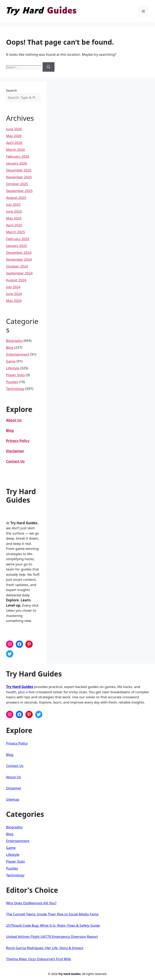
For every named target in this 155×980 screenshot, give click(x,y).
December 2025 (19, 170)
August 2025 (16, 198)
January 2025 (17, 246)
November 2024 (19, 259)
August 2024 (16, 280)
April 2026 (14, 143)
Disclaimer (15, 451)
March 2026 (16, 150)
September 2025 (19, 191)
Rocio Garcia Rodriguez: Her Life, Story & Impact (45, 948)
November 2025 (19, 177)
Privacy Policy (18, 441)
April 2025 (14, 225)
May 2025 (14, 218)
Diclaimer (14, 788)
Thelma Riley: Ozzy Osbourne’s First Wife (39, 959)
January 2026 (17, 163)
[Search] (49, 67)
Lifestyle (13, 368)
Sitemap (13, 799)
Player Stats (15, 375)
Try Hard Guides (20, 687)
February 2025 (18, 239)
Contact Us (15, 766)
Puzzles (12, 382)
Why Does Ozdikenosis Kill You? (31, 903)
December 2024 (19, 253)
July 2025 (13, 204)
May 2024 (14, 301)
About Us (13, 777)
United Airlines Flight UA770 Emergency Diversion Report (52, 936)
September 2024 (19, 273)
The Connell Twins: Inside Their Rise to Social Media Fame (52, 914)
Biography (14, 341)
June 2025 (14, 211)
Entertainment (18, 354)
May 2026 (14, 136)
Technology (15, 389)
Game (11, 361)
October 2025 (17, 184)
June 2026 (14, 129)
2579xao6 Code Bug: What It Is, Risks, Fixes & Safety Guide (53, 925)
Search (12, 90)
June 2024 (14, 294)
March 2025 (16, 232)
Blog (10, 347)
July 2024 (13, 287)
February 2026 (18, 156)
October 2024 (17, 266)
